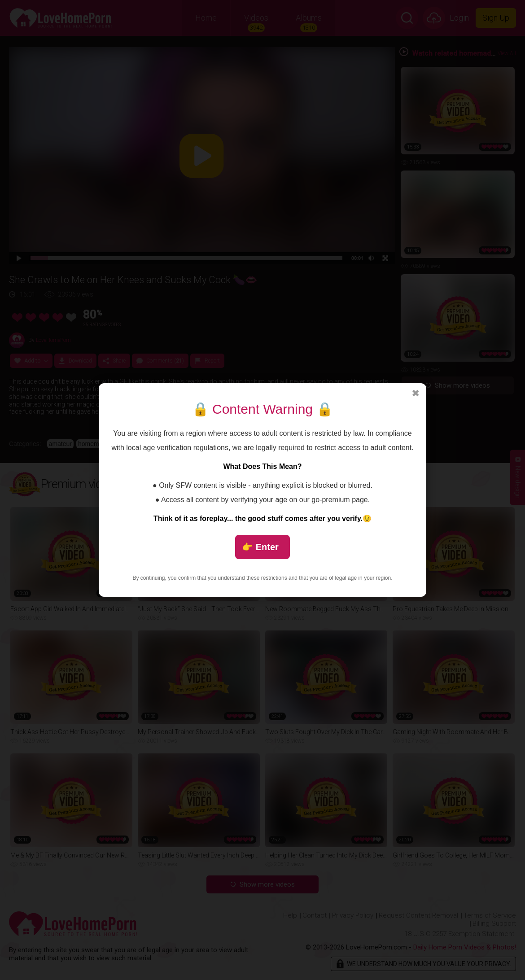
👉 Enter (260, 547)
